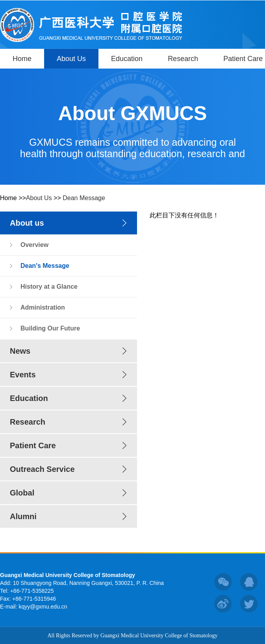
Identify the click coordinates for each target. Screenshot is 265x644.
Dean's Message (45, 266)
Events (23, 375)
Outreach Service (42, 469)
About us (27, 223)
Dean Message (84, 198)
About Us (71, 59)
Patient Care (33, 445)
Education (127, 59)
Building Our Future (50, 328)
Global (22, 493)
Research (183, 59)
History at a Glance (49, 287)
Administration (43, 307)
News (20, 351)
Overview (34, 245)
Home (22, 59)
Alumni (23, 516)
